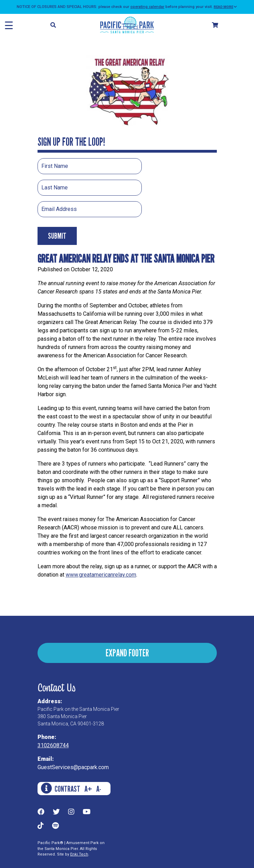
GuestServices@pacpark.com (73, 767)
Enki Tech (79, 854)
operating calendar (147, 7)
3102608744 (53, 745)
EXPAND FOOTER (127, 653)
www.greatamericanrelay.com (101, 575)
